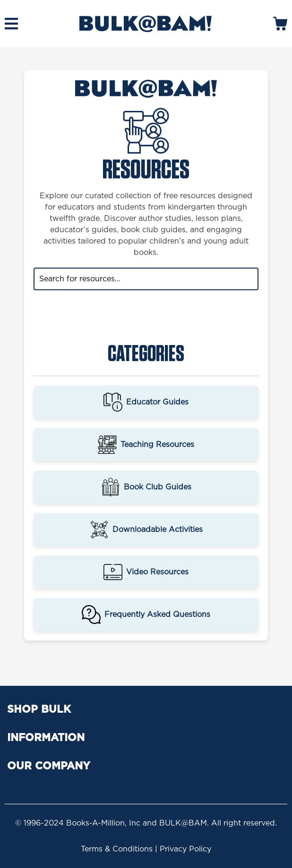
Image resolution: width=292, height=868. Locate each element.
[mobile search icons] (280, 24)
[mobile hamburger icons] (11, 24)
